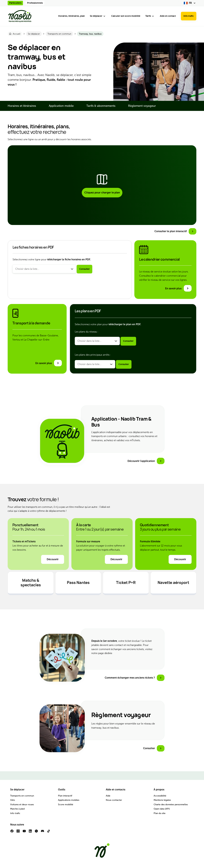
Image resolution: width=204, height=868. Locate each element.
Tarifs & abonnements (101, 106)
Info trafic (189, 16)
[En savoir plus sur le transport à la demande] (49, 363)
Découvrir (53, 559)
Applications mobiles (69, 800)
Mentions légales (162, 800)
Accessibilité (160, 796)
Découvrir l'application (141, 461)
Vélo (13, 800)
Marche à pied (17, 809)
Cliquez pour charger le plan (102, 192)
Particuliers (15, 3)
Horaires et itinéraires (22, 106)
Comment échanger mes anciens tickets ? (130, 678)
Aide (108, 796)
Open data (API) (162, 809)
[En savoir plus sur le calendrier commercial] (178, 288)
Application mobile (61, 106)
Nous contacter (114, 800)
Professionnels (35, 3)
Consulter (84, 269)
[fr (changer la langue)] (190, 3)
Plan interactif (65, 796)
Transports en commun (22, 796)
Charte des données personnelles (171, 805)
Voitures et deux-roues (22, 805)
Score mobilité (66, 805)
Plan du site (160, 813)
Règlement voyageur (142, 106)
